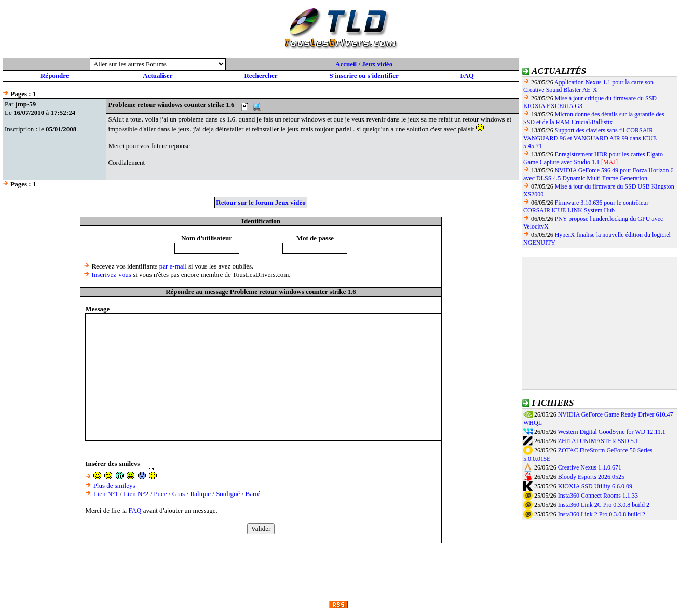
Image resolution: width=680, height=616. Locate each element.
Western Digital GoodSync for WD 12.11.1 (611, 432)
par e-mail (173, 266)
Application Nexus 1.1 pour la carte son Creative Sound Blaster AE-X (588, 86)
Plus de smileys (114, 485)
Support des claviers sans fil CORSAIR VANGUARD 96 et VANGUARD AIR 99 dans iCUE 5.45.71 (590, 138)
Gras (179, 494)
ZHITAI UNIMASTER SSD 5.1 (598, 441)
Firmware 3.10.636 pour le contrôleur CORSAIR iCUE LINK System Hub (586, 206)
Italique (200, 494)
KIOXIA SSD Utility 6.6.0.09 (595, 486)
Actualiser (158, 76)
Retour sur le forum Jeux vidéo (261, 202)
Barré (253, 494)
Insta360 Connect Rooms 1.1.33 (598, 496)
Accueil (346, 64)
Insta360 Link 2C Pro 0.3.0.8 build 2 (604, 505)
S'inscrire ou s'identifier (364, 76)
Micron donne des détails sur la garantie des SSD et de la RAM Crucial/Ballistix (594, 118)
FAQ (467, 76)
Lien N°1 (106, 494)
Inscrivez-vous (111, 274)
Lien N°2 (136, 494)
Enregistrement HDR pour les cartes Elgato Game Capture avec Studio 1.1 (593, 158)
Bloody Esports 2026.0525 (591, 477)
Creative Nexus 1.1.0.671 (590, 467)
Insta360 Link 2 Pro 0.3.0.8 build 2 (602, 514)
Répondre (55, 76)
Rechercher (261, 76)
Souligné (228, 494)
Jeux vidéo (377, 64)
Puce (160, 494)
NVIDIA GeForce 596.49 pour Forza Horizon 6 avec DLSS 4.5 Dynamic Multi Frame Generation (599, 174)
